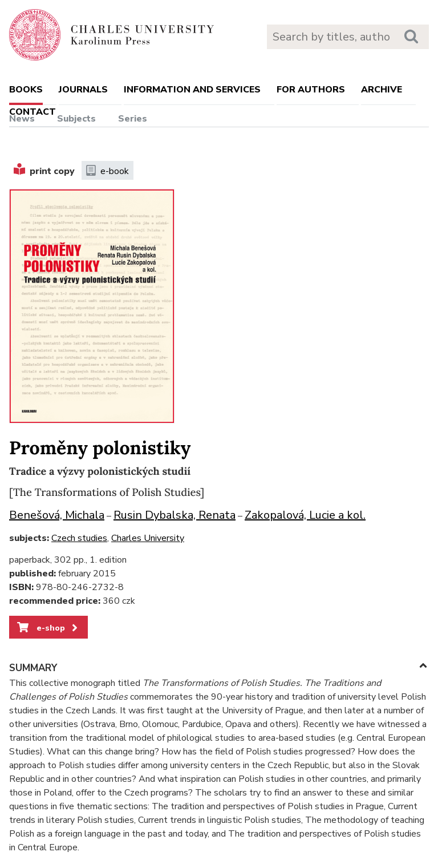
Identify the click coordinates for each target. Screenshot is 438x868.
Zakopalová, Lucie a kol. (305, 515)
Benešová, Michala (57, 515)
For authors (311, 90)
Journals (83, 90)
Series (133, 119)
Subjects (76, 119)
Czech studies (79, 538)
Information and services (192, 90)
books (26, 90)
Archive (382, 90)
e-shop (48, 628)
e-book (108, 171)
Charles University (148, 538)
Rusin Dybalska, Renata (175, 515)
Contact (33, 112)
